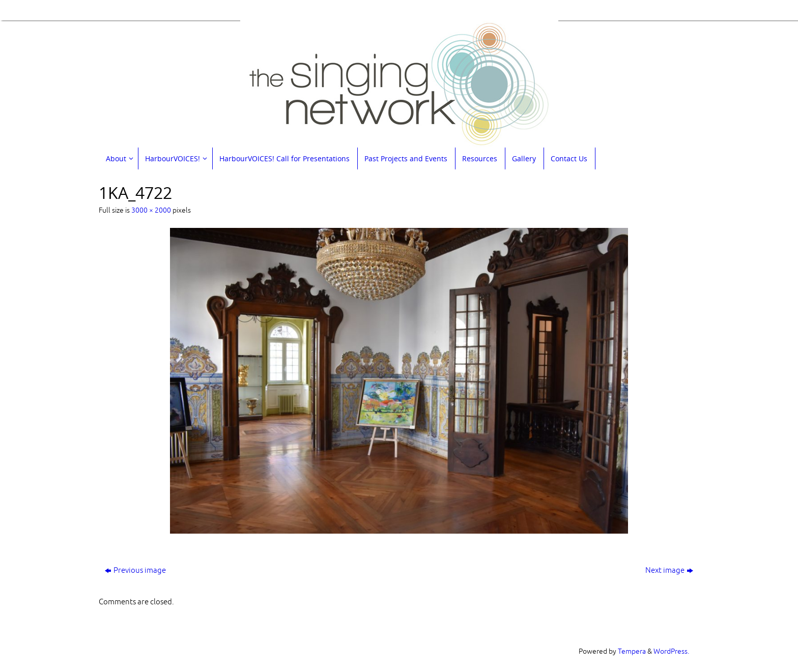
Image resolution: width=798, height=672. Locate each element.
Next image (669, 571)
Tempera (632, 651)
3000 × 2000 (151, 210)
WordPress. (671, 651)
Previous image (135, 571)
